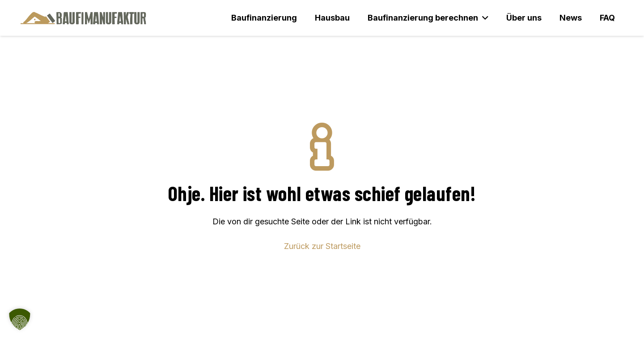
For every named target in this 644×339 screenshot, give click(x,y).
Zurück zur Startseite (322, 246)
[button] (483, 18)
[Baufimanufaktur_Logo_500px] (83, 18)
